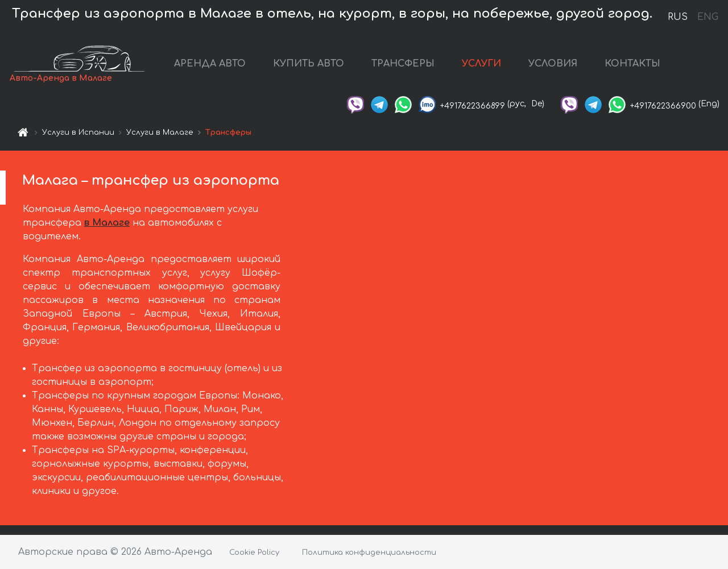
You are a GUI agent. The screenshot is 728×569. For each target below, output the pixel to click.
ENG (708, 17)
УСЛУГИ (481, 64)
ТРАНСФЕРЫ (403, 64)
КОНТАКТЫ (632, 64)
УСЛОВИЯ (553, 64)
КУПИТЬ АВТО (309, 64)
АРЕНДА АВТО (210, 64)
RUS (678, 17)
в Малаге (107, 223)
